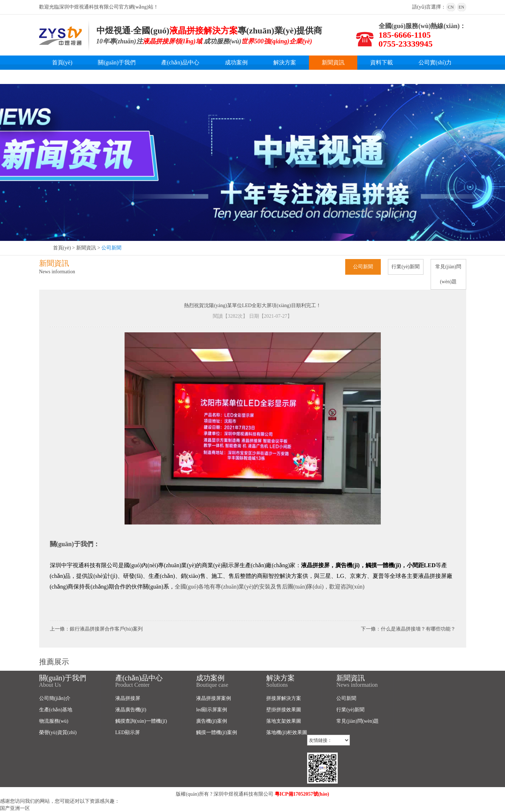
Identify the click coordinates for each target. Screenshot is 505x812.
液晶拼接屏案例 (214, 698)
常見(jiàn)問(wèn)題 (448, 274)
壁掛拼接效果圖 (284, 710)
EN (462, 7)
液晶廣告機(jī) (131, 710)
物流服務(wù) (54, 721)
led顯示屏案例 (212, 710)
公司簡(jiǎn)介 (55, 698)
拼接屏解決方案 (284, 698)
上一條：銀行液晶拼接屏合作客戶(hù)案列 (96, 629)
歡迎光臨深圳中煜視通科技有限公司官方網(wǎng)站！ (99, 7)
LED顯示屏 (128, 732)
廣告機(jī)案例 (212, 721)
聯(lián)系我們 (70, 77)
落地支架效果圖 (284, 721)
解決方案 (285, 62)
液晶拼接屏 (128, 698)
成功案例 (236, 62)
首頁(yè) (62, 62)
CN (451, 7)
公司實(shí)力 (435, 62)
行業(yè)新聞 (406, 267)
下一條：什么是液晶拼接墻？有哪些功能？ (408, 629)
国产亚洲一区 (15, 808)
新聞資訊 (333, 62)
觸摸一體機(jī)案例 (217, 732)
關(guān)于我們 (117, 62)
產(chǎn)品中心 (180, 62)
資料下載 (382, 62)
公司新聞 (111, 248)
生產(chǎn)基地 (56, 710)
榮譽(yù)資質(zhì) (58, 732)
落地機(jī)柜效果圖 (287, 732)
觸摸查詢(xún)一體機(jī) (141, 721)
